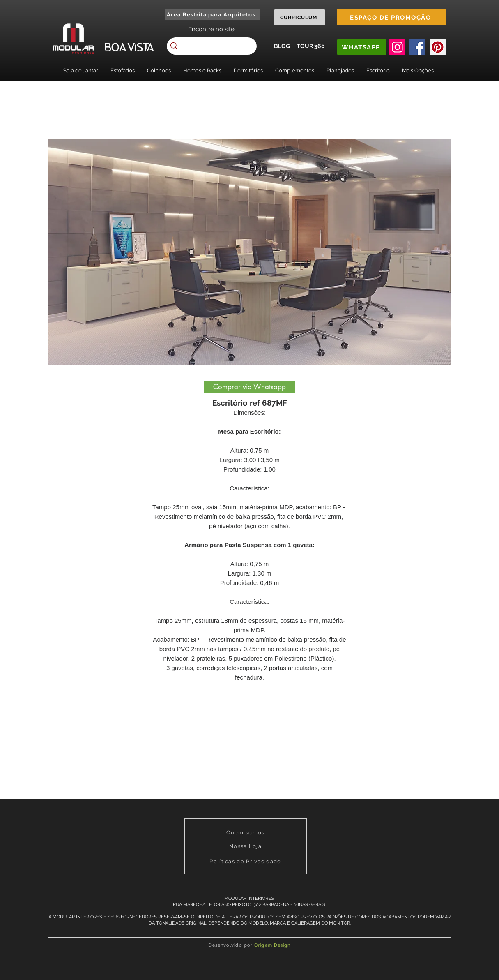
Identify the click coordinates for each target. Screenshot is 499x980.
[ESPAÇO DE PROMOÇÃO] (391, 17)
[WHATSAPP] (362, 47)
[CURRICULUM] (300, 17)
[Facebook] (417, 47)
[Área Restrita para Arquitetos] (212, 14)
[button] (81, 70)
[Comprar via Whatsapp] (249, 387)
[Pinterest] (438, 47)
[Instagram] (397, 47)
